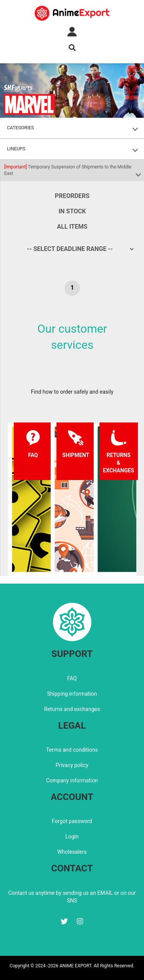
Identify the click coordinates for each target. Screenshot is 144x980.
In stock (72, 211)
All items (72, 227)
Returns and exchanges (72, 709)
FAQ (72, 678)
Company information (72, 780)
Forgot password (72, 821)
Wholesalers (72, 852)
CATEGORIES (21, 128)
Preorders (72, 196)
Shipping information (72, 694)
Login (72, 836)
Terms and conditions (72, 750)
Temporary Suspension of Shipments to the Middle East (68, 170)
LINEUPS (16, 149)
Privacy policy (72, 765)
